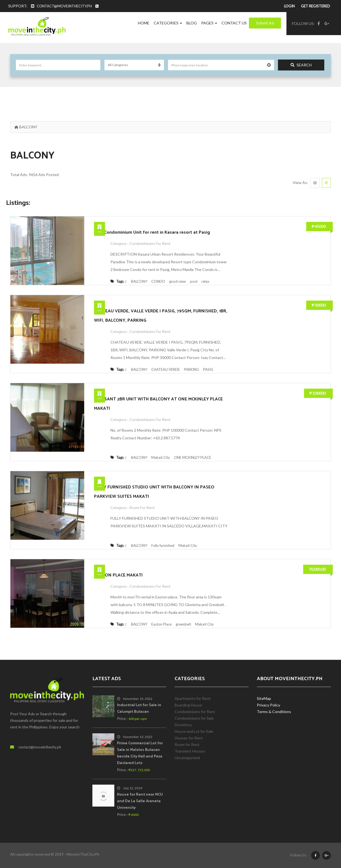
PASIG (208, 369)
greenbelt (183, 624)
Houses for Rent (189, 738)
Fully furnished (163, 545)
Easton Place (161, 624)
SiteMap (264, 698)
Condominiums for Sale (194, 718)
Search (301, 65)
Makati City (161, 457)
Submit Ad (265, 23)
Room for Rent (142, 507)
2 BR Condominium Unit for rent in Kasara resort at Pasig (152, 232)
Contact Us (234, 23)
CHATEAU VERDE (166, 369)
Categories (168, 23)
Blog (192, 23)
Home (144, 23)
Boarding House (188, 705)
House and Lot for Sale (194, 731)
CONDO (158, 281)
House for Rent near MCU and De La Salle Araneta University (140, 801)
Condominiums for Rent (150, 243)
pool (194, 281)
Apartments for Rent (193, 698)
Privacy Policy (268, 705)
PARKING (191, 369)
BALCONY (139, 281)
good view (177, 281)
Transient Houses (190, 751)
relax (205, 281)
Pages (209, 23)
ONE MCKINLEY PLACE (193, 457)
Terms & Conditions (274, 712)
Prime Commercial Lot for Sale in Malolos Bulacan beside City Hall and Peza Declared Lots (140, 753)
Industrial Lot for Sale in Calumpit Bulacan (139, 709)
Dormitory (183, 725)
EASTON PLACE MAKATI (118, 575)
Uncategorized (187, 758)
